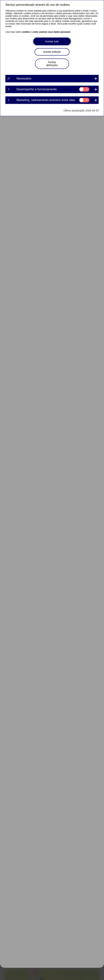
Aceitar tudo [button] (52, 41)
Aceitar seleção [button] (52, 52)
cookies (26, 32)
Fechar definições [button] (52, 64)
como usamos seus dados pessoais (51, 32)
